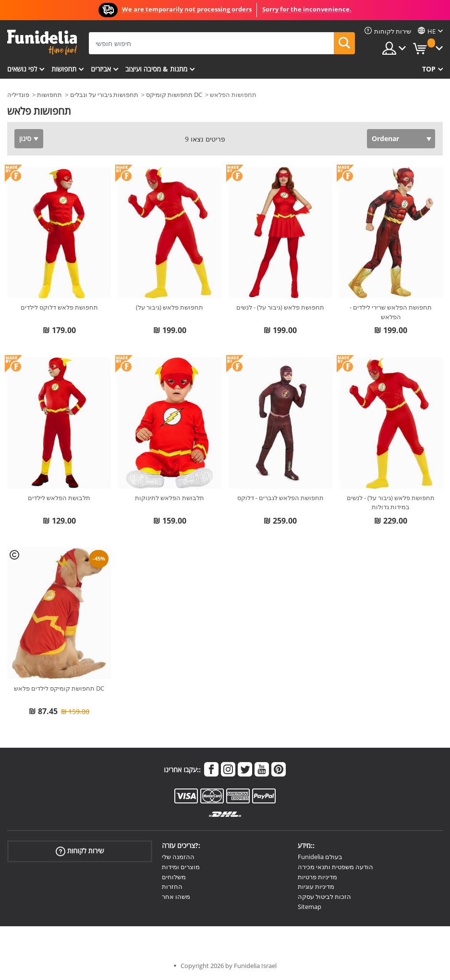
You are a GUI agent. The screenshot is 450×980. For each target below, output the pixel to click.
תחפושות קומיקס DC (174, 95)
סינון (25, 138)
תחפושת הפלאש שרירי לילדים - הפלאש (391, 312)
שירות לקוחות (80, 851)
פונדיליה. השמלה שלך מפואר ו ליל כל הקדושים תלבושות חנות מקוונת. (42, 42)
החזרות (172, 886)
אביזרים (101, 69)
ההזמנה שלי (178, 857)
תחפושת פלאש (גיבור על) (170, 307)
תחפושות (64, 69)
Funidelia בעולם (320, 857)
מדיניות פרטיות (317, 877)
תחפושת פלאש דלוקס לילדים (59, 307)
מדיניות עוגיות (316, 886)
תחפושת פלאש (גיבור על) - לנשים (280, 307)
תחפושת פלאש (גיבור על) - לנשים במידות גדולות (391, 502)
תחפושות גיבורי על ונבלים (104, 95)
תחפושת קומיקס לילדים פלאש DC (59, 688)
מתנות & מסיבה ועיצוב (156, 69)
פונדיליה (18, 95)
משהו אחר (176, 896)
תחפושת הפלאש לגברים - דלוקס (280, 498)
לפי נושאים (22, 69)
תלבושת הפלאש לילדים (59, 498)
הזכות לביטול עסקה (324, 896)
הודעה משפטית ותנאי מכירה (335, 867)
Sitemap (310, 907)
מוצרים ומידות (181, 867)
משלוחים (174, 877)
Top (429, 69)
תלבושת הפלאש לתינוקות (170, 498)
